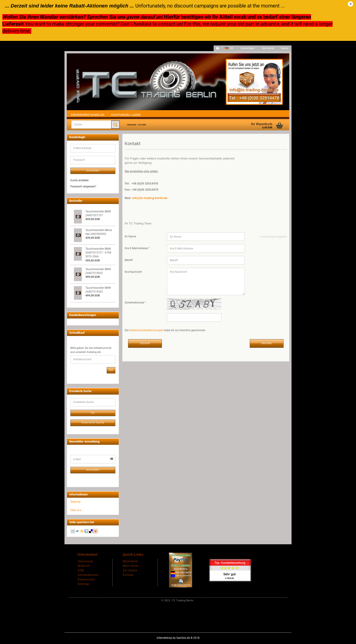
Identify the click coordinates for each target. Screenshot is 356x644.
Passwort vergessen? (83, 186)
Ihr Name (130, 236)
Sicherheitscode (135, 303)
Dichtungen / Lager (126, 115)
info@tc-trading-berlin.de (150, 198)
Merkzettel (268, 48)
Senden (267, 343)
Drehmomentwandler (87, 115)
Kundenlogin (247, 48)
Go (111, 370)
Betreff (129, 260)
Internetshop (164, 638)
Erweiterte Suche (93, 423)
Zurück (145, 343)
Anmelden (93, 171)
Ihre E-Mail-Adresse (137, 248)
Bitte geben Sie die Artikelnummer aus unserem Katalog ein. (91, 350)
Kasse (285, 48)
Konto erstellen (80, 180)
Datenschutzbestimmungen (146, 330)
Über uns (76, 510)
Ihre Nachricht (133, 272)
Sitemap (75, 502)
